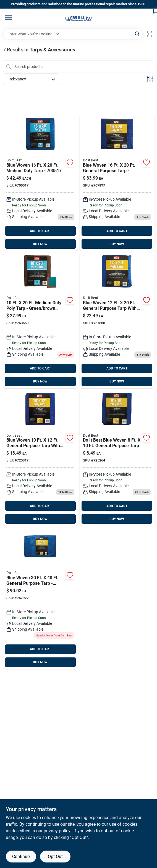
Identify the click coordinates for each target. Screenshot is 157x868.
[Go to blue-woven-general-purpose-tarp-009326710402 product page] (117, 183)
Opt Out (55, 857)
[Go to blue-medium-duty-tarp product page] (40, 183)
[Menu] (9, 17)
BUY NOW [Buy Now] (40, 244)
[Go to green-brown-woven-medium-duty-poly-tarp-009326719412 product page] (40, 320)
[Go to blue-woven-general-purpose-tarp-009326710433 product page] (40, 598)
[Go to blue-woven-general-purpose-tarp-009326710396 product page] (117, 320)
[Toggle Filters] (150, 79)
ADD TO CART (40, 231)
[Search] (138, 34)
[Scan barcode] (150, 34)
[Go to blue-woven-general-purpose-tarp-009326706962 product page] (40, 458)
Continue (21, 857)
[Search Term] (73, 34)
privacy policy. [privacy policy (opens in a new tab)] (57, 831)
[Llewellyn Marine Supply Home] (78, 19)
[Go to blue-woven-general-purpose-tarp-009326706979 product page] (117, 458)
